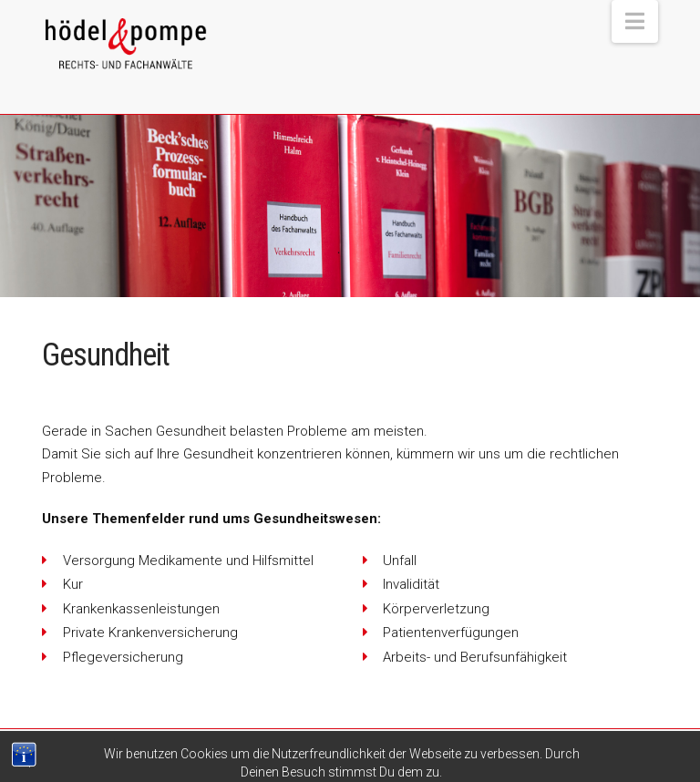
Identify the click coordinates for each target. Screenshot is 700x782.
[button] (635, 21)
